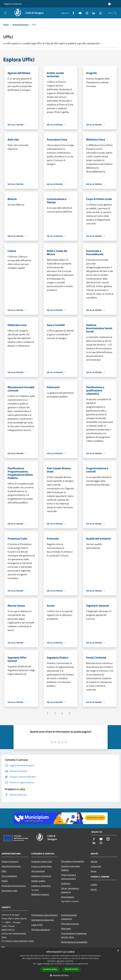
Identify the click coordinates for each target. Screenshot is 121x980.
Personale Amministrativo (14, 886)
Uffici (4, 871)
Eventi (94, 889)
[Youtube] (79, 13)
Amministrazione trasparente (69, 917)
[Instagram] (86, 13)
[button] (61, 975)
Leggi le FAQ (37, 925)
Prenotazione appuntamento (44, 915)
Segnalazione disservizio (43, 920)
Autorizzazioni (68, 897)
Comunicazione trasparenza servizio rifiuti (74, 935)
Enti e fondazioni (9, 876)
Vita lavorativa (38, 871)
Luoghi (94, 884)
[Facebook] (72, 13)
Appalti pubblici (38, 881)
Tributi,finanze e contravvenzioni (69, 877)
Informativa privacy (70, 924)
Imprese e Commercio (41, 876)
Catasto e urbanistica (41, 886)
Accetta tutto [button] (50, 969)
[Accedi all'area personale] (109, 4)
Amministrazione (20, 25)
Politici (5, 881)
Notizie (94, 861)
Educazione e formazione (73, 861)
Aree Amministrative (11, 866)
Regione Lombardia (13, 4)
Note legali (66, 928)
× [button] (118, 951)
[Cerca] (115, 13)
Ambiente (66, 883)
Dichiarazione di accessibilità (74, 942)
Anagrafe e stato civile (42, 861)
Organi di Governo (10, 861)
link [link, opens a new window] (86, 964)
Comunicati (96, 866)
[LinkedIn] (93, 13)
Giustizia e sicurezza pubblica (70, 868)
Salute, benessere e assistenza (70, 890)
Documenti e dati (9, 891)
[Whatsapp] (99, 13)
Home (6, 25)
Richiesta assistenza (41, 930)
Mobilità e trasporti (40, 894)
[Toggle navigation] (5, 13)
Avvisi (93, 871)
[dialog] (60, 964)
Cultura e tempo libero (42, 866)
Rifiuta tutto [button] (71, 969)
